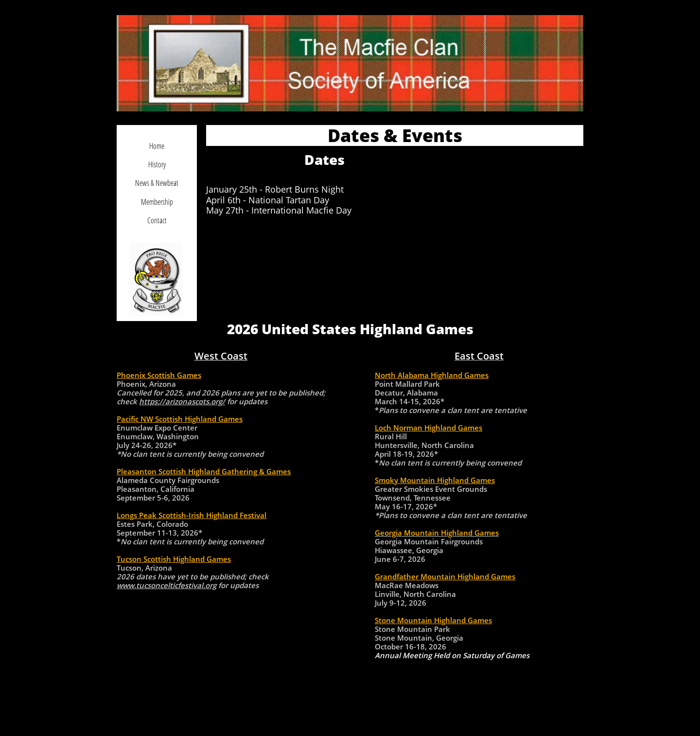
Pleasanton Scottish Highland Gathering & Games (204, 471)
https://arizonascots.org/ (182, 401)
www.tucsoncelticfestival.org (166, 585)
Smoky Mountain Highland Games (435, 480)
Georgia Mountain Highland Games (437, 533)
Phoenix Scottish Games (159, 375)
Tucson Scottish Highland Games (174, 559)
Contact (157, 220)
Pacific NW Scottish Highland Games (180, 419)
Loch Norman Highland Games (429, 428)
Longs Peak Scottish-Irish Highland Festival (192, 515)
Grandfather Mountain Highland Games (445, 576)
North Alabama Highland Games (432, 375)
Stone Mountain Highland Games (433, 620)
